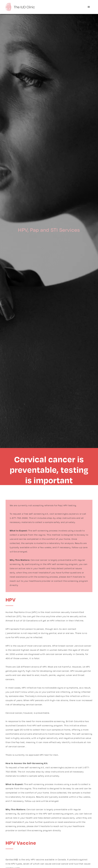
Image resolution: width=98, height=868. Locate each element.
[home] (20, 7)
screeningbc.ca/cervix (67, 514)
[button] (89, 7)
